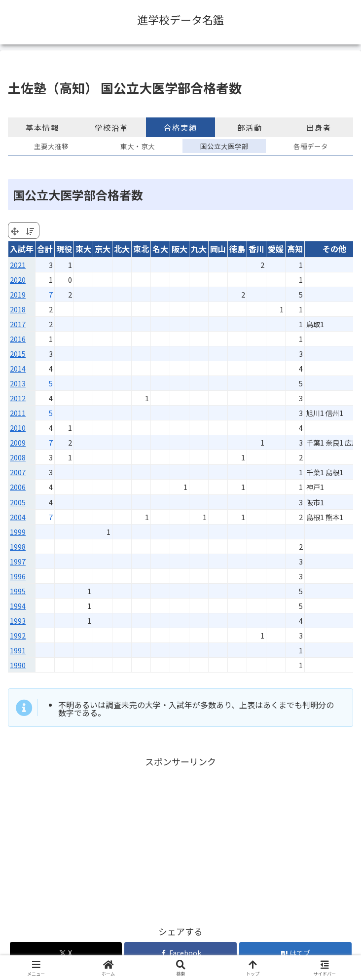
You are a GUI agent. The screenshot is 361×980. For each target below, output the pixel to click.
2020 (18, 280)
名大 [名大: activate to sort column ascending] (160, 249)
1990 (18, 665)
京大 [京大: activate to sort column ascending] (103, 249)
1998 (18, 547)
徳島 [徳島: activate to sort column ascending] (237, 249)
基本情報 (42, 127)
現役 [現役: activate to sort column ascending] (64, 249)
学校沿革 (111, 127)
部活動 (250, 127)
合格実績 (180, 127)
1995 (18, 591)
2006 (18, 487)
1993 (18, 621)
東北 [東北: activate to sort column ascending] (141, 249)
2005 (18, 502)
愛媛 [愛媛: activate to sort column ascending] (276, 249)
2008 (18, 457)
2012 (18, 398)
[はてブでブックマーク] (295, 953)
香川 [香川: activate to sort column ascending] (256, 249)
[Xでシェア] (66, 953)
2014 (18, 368)
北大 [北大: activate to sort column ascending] (122, 249)
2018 (18, 309)
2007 (18, 472)
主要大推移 (51, 146)
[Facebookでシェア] (180, 953)
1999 (18, 532)
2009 (18, 442)
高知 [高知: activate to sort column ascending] (295, 249)
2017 (18, 324)
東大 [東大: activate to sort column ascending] (83, 249)
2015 (18, 354)
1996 (18, 576)
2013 (18, 383)
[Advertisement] (180, 838)
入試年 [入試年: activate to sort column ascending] (22, 249)
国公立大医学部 (224, 146)
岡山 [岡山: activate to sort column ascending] (218, 249)
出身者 (319, 127)
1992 (18, 635)
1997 (18, 561)
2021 (18, 265)
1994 (18, 606)
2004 (18, 517)
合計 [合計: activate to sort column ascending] (45, 249)
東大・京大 (138, 146)
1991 (18, 650)
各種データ (311, 146)
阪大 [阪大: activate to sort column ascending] (180, 249)
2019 (18, 294)
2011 (18, 413)
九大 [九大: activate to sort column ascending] (199, 249)
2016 (18, 339)
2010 (18, 428)
